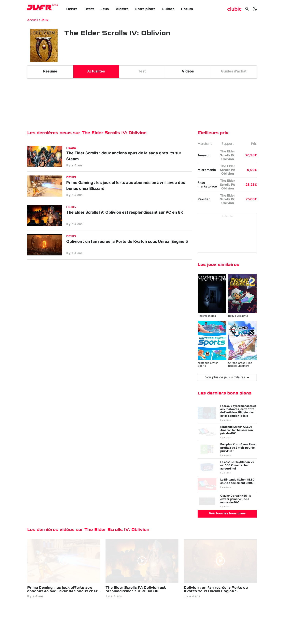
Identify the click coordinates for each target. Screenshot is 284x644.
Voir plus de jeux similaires (227, 377)
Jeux (105, 9)
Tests (89, 9)
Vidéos (122, 9)
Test (142, 71)
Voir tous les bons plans (227, 513)
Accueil (33, 20)
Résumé (50, 71)
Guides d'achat (234, 71)
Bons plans (145, 9)
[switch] (255, 9)
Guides (168, 9)
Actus (72, 9)
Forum (187, 9)
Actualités (96, 71)
